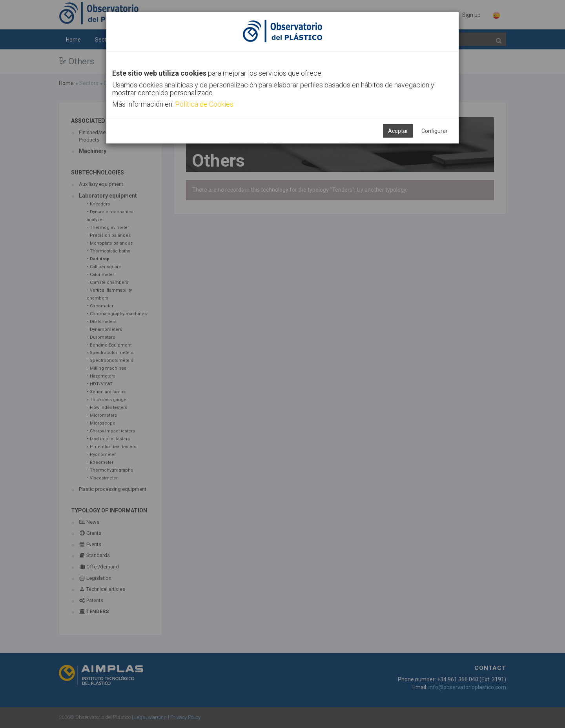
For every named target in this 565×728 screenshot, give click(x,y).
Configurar (435, 131)
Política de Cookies (204, 104)
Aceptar (398, 131)
